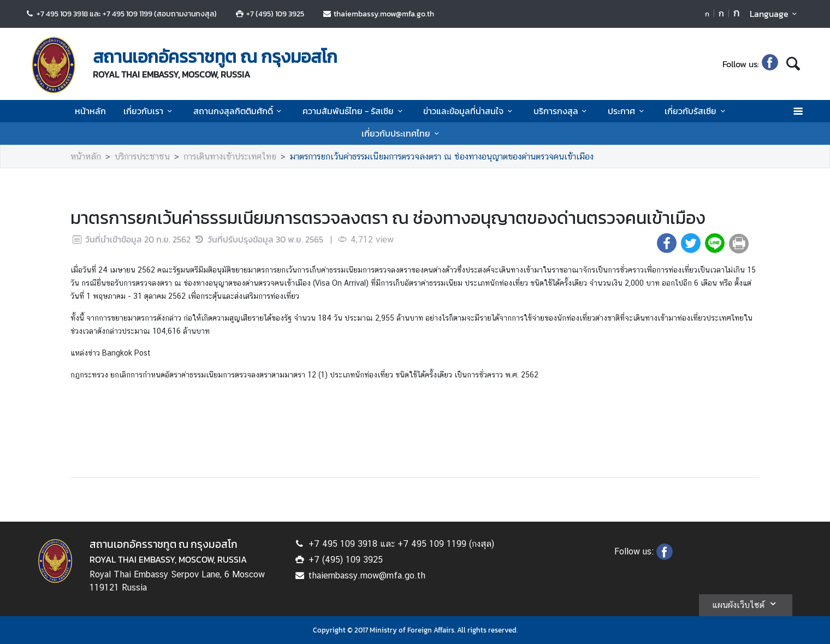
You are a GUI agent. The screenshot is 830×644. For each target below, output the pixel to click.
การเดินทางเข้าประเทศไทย (230, 156)
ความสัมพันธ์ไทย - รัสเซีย (354, 111)
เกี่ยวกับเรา (149, 111)
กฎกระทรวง (89, 375)
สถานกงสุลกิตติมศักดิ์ (239, 111)
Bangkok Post (126, 353)
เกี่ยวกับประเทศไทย (402, 133)
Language (775, 14)
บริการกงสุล (562, 111)
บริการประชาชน (142, 156)
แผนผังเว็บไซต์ (746, 604)
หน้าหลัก (90, 111)
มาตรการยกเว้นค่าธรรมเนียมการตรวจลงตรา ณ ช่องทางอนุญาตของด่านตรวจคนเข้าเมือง (442, 156)
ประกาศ (627, 111)
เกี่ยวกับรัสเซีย (696, 111)
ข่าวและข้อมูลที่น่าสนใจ (469, 111)
